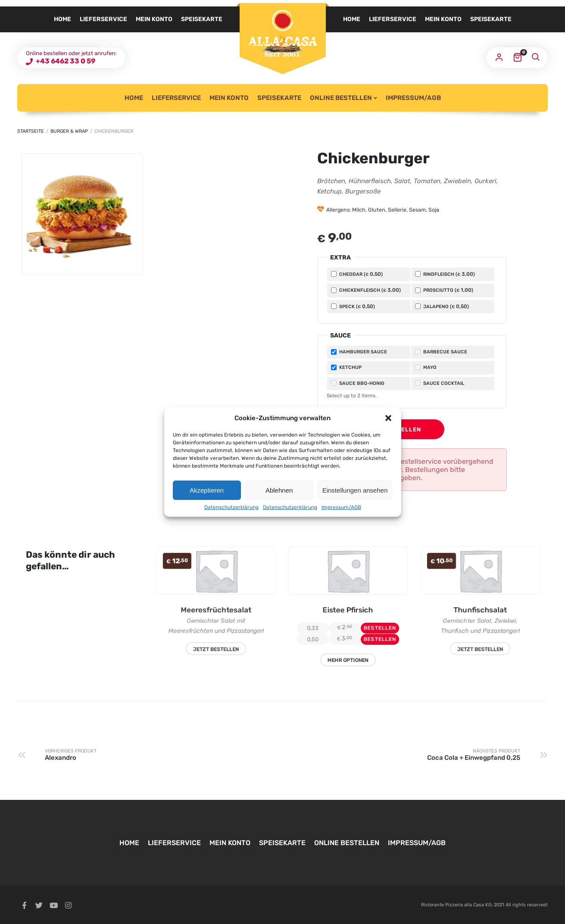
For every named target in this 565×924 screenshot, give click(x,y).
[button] (388, 418)
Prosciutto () (444, 290)
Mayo (426, 367)
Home (352, 19)
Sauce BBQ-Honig (358, 383)
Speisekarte (491, 19)
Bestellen (403, 429)
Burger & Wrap (69, 131)
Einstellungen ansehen (355, 490)
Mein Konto (443, 19)
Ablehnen (279, 490)
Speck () (353, 306)
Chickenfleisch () (366, 290)
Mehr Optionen (348, 667)
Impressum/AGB (341, 507)
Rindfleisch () (445, 274)
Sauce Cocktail (440, 383)
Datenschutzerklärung (231, 507)
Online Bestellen (372, 45)
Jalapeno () (442, 306)
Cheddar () (357, 274)
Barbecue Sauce (441, 352)
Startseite (31, 131)
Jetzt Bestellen (216, 655)
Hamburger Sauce (359, 352)
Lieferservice (393, 19)
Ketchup (346, 367)
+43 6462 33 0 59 (65, 61)
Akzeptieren (207, 490)
